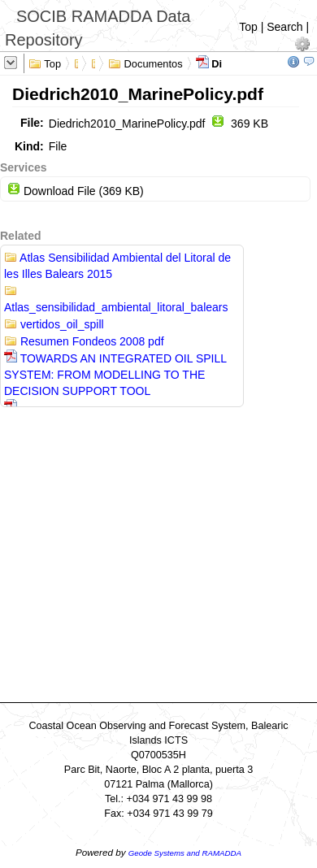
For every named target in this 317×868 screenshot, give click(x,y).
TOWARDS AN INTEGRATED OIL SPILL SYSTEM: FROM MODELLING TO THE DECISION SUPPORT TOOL (115, 375)
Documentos (145, 63)
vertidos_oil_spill (54, 324)
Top (248, 27)
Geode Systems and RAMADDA (185, 853)
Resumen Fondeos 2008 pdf (84, 341)
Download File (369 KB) (76, 191)
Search (284, 27)
